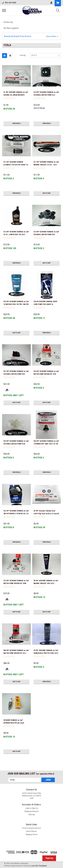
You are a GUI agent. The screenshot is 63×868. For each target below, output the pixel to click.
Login (27, 808)
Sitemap (32, 815)
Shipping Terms (31, 834)
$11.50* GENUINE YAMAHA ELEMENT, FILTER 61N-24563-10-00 (16, 165)
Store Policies (31, 831)
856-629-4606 (9, 3)
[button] (31, 36)
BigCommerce (17, 866)
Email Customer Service (32, 828)
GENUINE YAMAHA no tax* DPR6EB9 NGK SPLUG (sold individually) (14, 723)
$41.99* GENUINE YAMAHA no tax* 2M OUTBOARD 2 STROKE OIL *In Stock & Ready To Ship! (16, 514)
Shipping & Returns (32, 811)
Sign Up (35, 808)
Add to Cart (47, 193)
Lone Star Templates (39, 866)
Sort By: (23, 55)
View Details (17, 123)
